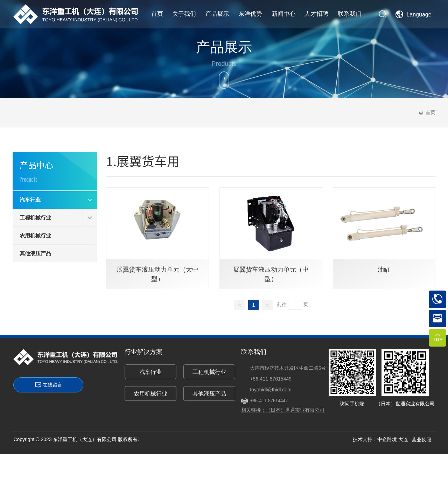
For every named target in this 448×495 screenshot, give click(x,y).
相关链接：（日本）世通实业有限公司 (283, 410)
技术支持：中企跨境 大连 (380, 439)
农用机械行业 (150, 394)
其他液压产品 (209, 394)
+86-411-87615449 (271, 379)
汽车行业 (150, 372)
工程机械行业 (209, 372)
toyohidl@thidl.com (271, 390)
